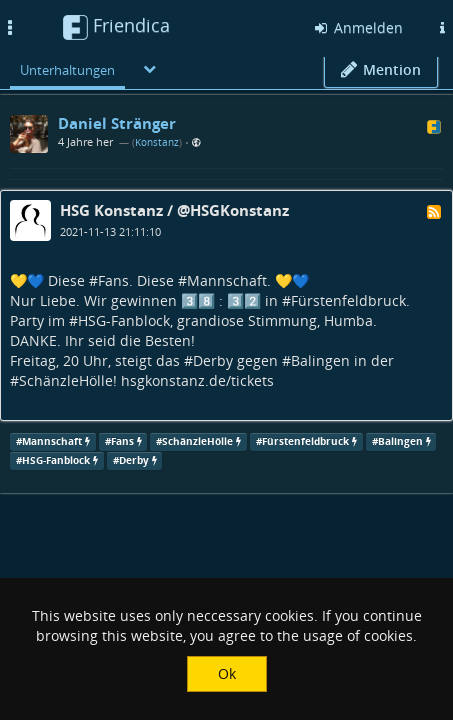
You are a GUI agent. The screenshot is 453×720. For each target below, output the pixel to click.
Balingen (320, 360)
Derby (213, 360)
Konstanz (157, 142)
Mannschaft (227, 280)
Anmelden (357, 27)
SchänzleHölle (66, 380)
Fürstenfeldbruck (348, 300)
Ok (227, 673)
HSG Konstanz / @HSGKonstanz (174, 210)
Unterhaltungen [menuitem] (67, 70)
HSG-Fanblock (124, 320)
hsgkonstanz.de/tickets (197, 380)
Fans (113, 280)
